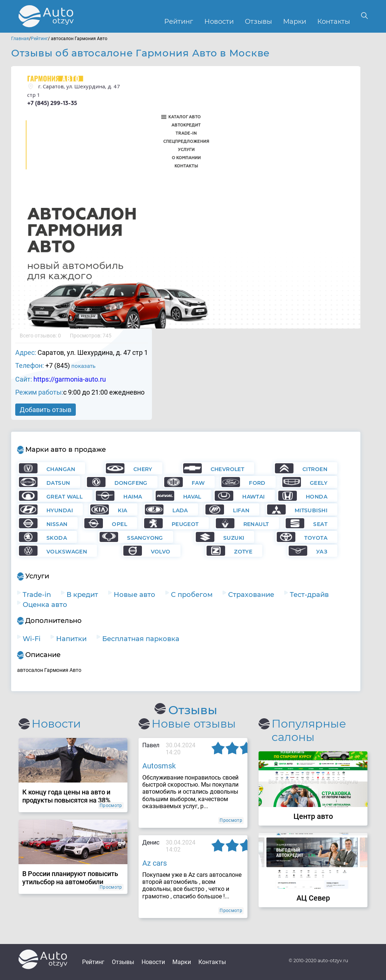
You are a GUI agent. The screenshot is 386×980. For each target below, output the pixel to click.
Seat (320, 524)
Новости (219, 22)
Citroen (315, 469)
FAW (198, 483)
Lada (180, 510)
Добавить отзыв (46, 410)
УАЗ (322, 552)
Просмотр (111, 806)
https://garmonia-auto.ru (70, 379)
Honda (317, 497)
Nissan (57, 524)
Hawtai (254, 497)
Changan (61, 469)
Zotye (243, 552)
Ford (257, 483)
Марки (295, 22)
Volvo (161, 552)
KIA (122, 510)
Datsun (58, 483)
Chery (143, 469)
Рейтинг (179, 22)
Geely (319, 483)
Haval (192, 497)
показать (83, 366)
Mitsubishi (311, 510)
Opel (119, 524)
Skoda (57, 538)
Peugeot (185, 524)
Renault (256, 524)
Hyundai (60, 510)
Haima (133, 497)
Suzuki (234, 538)
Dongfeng (131, 483)
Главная (20, 39)
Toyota (316, 538)
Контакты (334, 22)
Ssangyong (145, 538)
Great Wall (64, 497)
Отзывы (258, 22)
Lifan (241, 510)
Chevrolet (228, 469)
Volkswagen (67, 552)
